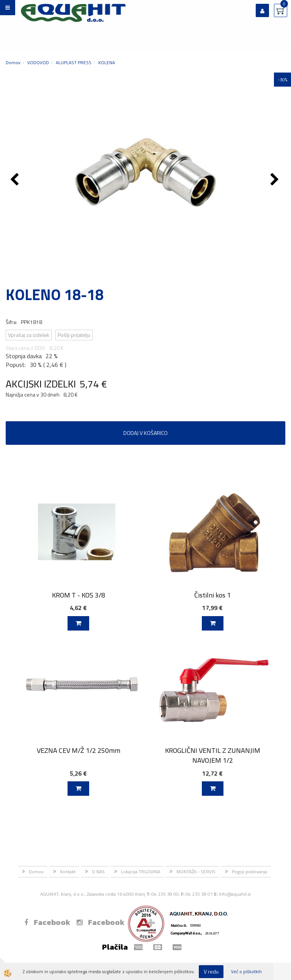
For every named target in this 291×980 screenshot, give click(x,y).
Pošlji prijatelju (74, 335)
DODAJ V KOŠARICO (145, 433)
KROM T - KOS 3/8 (79, 595)
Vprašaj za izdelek (29, 335)
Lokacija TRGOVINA (141, 872)
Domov (13, 62)
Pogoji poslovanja (249, 872)
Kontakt (68, 872)
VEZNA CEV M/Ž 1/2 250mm (79, 750)
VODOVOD (38, 62)
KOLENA (107, 62)
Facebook (47, 922)
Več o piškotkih (246, 971)
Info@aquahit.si (235, 894)
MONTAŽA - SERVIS (196, 872)
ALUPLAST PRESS (74, 62)
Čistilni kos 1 (212, 595)
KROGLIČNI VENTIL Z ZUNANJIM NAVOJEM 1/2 (213, 755)
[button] (276, 180)
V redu (211, 971)
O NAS (98, 872)
